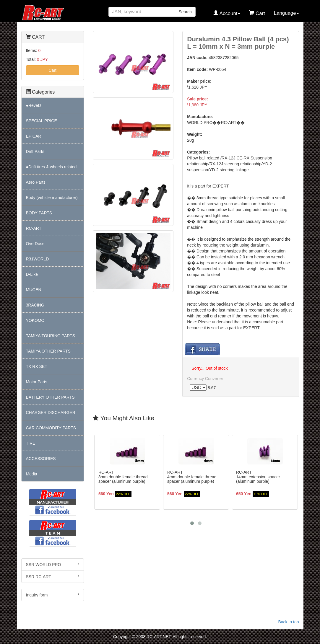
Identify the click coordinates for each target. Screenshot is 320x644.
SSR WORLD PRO (53, 564)
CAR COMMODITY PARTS (51, 428)
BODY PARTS (39, 213)
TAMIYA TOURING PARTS (51, 336)
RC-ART (34, 228)
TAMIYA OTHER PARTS (48, 351)
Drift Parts (35, 151)
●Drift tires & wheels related (51, 167)
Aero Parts (36, 182)
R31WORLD (38, 259)
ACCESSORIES (41, 459)
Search (185, 12)
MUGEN (34, 290)
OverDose (35, 244)
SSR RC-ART (53, 576)
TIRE (31, 443)
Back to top (288, 622)
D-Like (32, 274)
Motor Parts (37, 382)
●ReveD (34, 105)
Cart (53, 70)
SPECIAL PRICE (42, 121)
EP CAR (34, 136)
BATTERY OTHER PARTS (50, 397)
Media (32, 474)
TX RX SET (37, 366)
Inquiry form (53, 595)
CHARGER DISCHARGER (51, 413)
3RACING (35, 305)
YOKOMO (35, 320)
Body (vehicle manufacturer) (52, 198)
